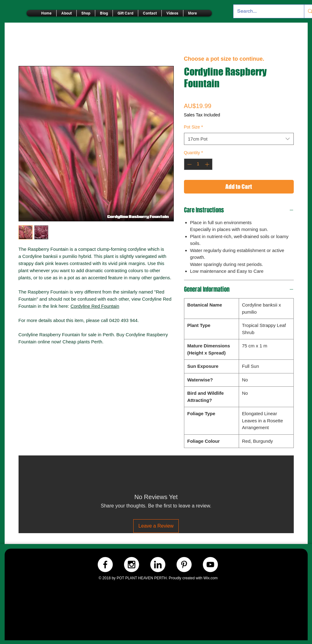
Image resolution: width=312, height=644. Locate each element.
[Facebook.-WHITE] (105, 565)
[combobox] (239, 139)
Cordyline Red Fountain (95, 306)
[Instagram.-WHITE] (132, 565)
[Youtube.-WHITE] (210, 565)
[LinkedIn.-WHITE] (158, 565)
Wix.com (211, 578)
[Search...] (264, 11)
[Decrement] (189, 164)
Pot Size (194, 127)
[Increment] (208, 164)
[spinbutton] (198, 164)
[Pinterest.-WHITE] (184, 565)
